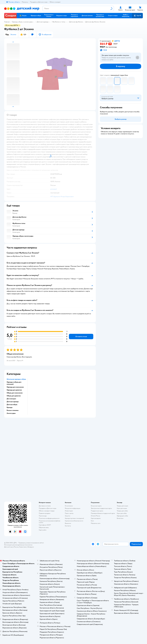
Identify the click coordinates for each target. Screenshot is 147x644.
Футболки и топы (59, 22)
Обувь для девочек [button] (14, 396)
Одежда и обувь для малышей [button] (14, 383)
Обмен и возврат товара (47, 511)
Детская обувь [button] (12, 405)
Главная (7, 22)
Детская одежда (43, 22)
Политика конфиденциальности (49, 518)
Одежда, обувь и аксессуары (22, 22)
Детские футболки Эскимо (95, 22)
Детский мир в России (11, 547)
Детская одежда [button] (13, 402)
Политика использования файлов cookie (50, 522)
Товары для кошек (122, 506)
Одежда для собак (122, 516)
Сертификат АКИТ (45, 525)
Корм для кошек (122, 508)
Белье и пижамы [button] (13, 410)
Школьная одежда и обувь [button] (16, 379)
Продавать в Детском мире (48, 508)
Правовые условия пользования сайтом (31, 543)
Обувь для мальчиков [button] (15, 393)
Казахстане (23, 547)
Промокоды (43, 516)
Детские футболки (76, 22)
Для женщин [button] (11, 399)
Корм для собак (122, 513)
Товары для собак (122, 511)
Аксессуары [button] (11, 413)
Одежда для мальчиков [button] (15, 387)
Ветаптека (120, 518)
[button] (137, 16)
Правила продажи (45, 513)
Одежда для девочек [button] (14, 390)
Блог (92, 521)
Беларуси (31, 547)
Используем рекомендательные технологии (18, 545)
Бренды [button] (10, 407)
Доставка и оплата (45, 506)
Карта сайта (43, 530)
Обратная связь (44, 527)
